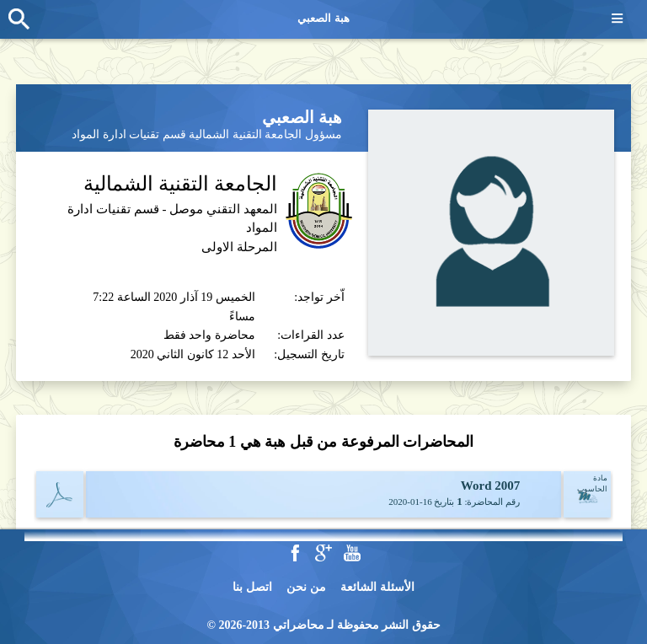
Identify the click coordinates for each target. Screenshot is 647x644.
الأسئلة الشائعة (377, 587)
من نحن (306, 587)
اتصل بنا (252, 587)
